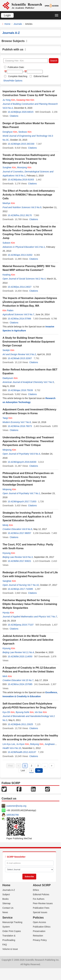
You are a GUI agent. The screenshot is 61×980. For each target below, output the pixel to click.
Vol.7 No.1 (35, 493)
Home (7, 24)
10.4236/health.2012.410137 (22, 752)
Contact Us (8, 908)
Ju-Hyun (23, 744)
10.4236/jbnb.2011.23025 (20, 724)
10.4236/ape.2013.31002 (20, 255)
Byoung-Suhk (25, 712)
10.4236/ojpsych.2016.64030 (22, 462)
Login (7, 15)
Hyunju (8, 613)
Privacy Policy (40, 940)
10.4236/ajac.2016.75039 (20, 390)
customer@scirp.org (16, 806)
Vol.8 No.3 (28, 557)
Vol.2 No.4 (40, 279)
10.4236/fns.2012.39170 (20, 215)
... (45, 766)
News (5, 912)
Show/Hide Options (13, 81)
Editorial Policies (41, 894)
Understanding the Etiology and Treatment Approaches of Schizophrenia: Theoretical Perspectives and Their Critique (28, 441)
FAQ (5, 945)
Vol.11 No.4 (28, 652)
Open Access (39, 922)
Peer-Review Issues (43, 903)
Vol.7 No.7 (52, 617)
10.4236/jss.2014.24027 (20, 287)
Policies (38, 918)
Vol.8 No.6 (27, 529)
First (10, 766)
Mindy (8, 525)
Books (5, 899)
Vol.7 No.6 (26, 422)
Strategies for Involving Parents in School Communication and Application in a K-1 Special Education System (28, 517)
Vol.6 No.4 (35, 454)
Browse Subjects (14, 41)
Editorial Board (41, 76)
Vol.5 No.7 (29, 314)
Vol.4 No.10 (15, 748)
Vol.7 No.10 (33, 585)
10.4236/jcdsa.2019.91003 (21, 180)
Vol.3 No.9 (36, 207)
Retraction (38, 936)
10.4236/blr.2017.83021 (19, 561)
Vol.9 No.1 (20, 176)
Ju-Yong (9, 100)
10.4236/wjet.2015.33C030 (21, 144)
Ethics (36, 890)
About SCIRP (42, 885)
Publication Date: (16, 67)
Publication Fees (41, 908)
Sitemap (6, 903)
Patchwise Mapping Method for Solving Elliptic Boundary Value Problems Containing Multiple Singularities (30, 604)
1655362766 (13, 815)
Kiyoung (9, 553)
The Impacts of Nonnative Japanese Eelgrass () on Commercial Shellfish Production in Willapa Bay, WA (30, 302)
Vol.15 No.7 (28, 680)
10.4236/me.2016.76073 (20, 426)
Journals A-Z (9, 890)
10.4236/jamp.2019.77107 (21, 625)
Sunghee (9, 167)
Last (23, 770)
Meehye (9, 203)
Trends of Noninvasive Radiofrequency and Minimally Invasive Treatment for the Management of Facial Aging (29, 159)
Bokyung (37, 744)
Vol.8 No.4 (8, 108)
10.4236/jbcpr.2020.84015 (21, 112)
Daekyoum (10, 378)
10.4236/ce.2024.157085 (20, 684)
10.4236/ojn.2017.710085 (20, 589)
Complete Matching (18, 76)
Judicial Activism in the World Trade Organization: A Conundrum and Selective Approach (28, 640)
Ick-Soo (41, 712)
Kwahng (9, 275)
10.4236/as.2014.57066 (19, 319)
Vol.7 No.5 (49, 382)
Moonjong (24, 167)
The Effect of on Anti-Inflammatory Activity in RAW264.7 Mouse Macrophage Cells (29, 195)
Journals (18, 24)
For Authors (39, 899)
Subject (6, 894)
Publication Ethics (42, 927)
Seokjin (8, 350)
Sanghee (9, 581)
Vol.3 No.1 (40, 247)
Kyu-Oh (8, 712)
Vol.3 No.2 (31, 354)
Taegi (7, 418)
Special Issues (40, 912)
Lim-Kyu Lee (9, 744)
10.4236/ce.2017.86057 (19, 533)
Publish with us (14, 49)
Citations (14, 116)
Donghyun (10, 132)
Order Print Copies (12, 931)
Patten (8, 310)
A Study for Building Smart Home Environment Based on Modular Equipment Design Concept (29, 342)
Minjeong (9, 450)
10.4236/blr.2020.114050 (20, 656)
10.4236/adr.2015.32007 (20, 358)
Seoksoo (25, 132)
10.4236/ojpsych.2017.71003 (22, 501)
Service (7, 918)
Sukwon (9, 243)
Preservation (39, 931)
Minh (7, 676)
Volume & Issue (10, 949)
